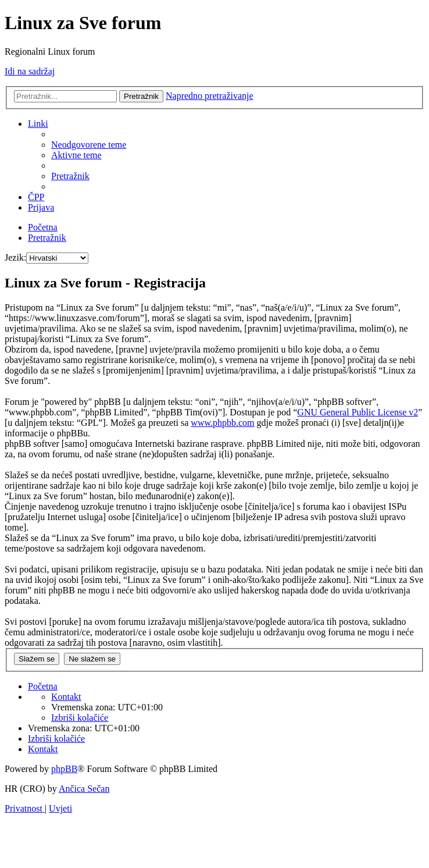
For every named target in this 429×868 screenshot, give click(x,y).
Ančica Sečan (84, 789)
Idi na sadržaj (30, 71)
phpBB (64, 769)
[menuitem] (89, 145)
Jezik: (15, 257)
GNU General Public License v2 (357, 412)
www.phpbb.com (222, 423)
